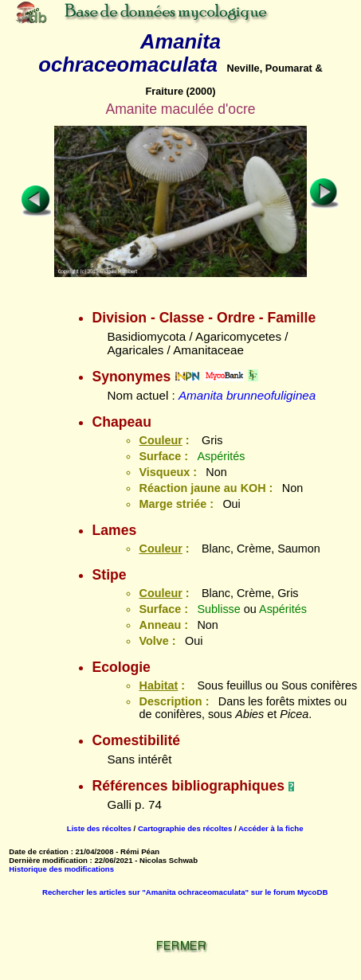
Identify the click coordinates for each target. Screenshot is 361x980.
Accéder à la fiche (271, 828)
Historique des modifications (61, 869)
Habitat (158, 685)
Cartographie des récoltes (185, 828)
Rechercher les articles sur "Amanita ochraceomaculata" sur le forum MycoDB (185, 892)
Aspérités (221, 456)
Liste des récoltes (99, 828)
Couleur (160, 440)
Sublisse (218, 609)
